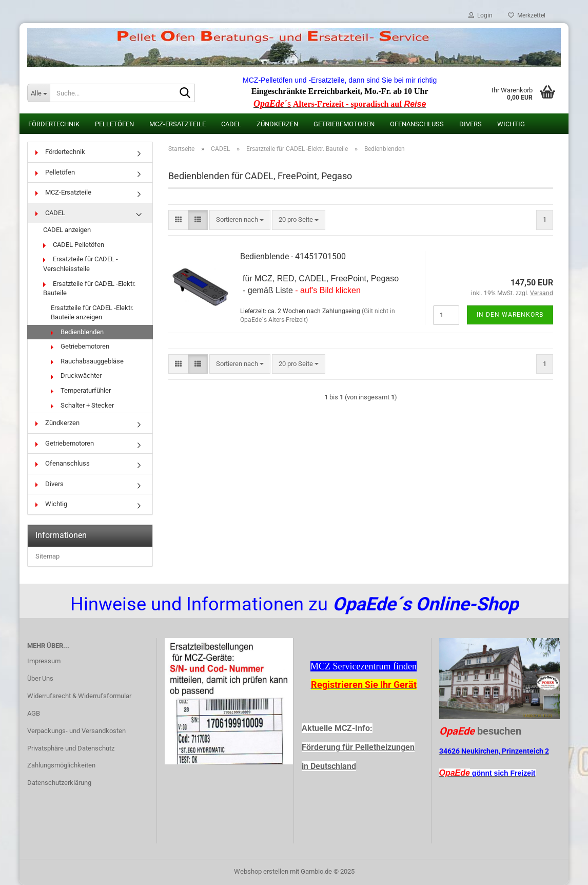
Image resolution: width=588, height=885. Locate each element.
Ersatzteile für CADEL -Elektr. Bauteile (89, 288)
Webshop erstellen (261, 871)
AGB (34, 713)
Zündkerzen (277, 124)
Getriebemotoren (344, 124)
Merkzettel (527, 15)
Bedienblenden (77, 332)
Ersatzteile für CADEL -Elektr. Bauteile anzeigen (92, 313)
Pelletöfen (114, 124)
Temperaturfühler (81, 390)
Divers (471, 124)
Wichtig (511, 124)
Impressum (44, 661)
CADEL (231, 124)
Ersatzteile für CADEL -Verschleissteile (81, 264)
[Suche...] (38, 93)
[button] (178, 220)
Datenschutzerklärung (59, 783)
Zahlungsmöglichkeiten (61, 765)
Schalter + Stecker (82, 405)
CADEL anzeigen (67, 230)
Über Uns (40, 678)
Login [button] (481, 15)
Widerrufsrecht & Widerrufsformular (79, 696)
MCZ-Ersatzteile (178, 124)
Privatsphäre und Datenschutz (71, 748)
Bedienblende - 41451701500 (293, 256)
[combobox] (240, 220)
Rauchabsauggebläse (87, 361)
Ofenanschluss (417, 124)
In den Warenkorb (510, 315)
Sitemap (47, 556)
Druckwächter (76, 376)
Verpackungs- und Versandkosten (76, 731)
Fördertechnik (54, 124)
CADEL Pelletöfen (74, 245)
